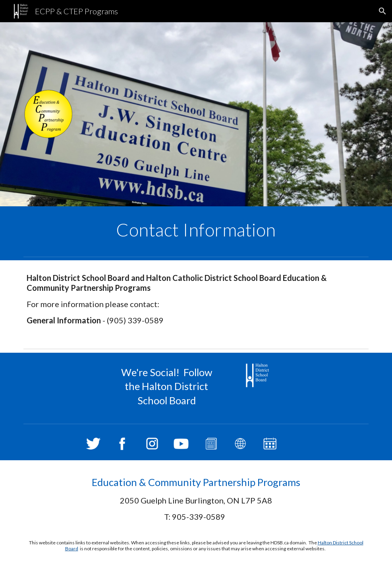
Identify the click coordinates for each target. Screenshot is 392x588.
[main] (196, 230)
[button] (382, 11)
